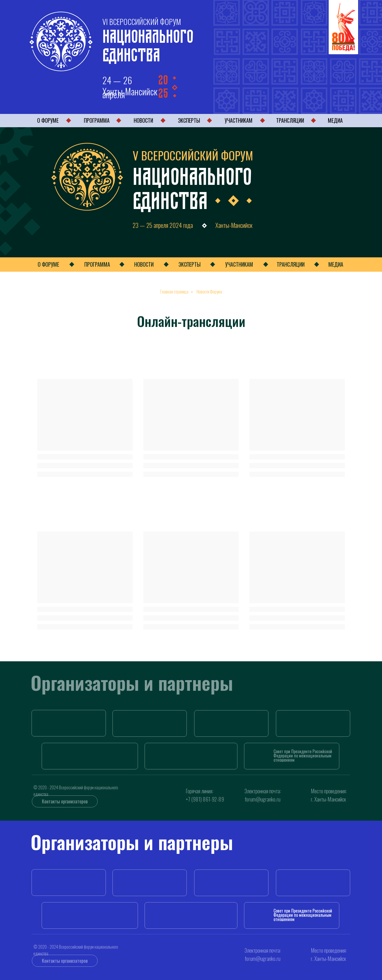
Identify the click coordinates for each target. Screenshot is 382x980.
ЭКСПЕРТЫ (189, 120)
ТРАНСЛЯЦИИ (290, 120)
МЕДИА (335, 120)
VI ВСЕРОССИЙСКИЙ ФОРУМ (142, 22)
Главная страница (174, 292)
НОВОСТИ (143, 120)
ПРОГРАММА (97, 120)
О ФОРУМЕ (48, 120)
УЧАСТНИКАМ (239, 120)
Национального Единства (148, 43)
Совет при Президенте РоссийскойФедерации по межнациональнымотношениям (303, 756)
